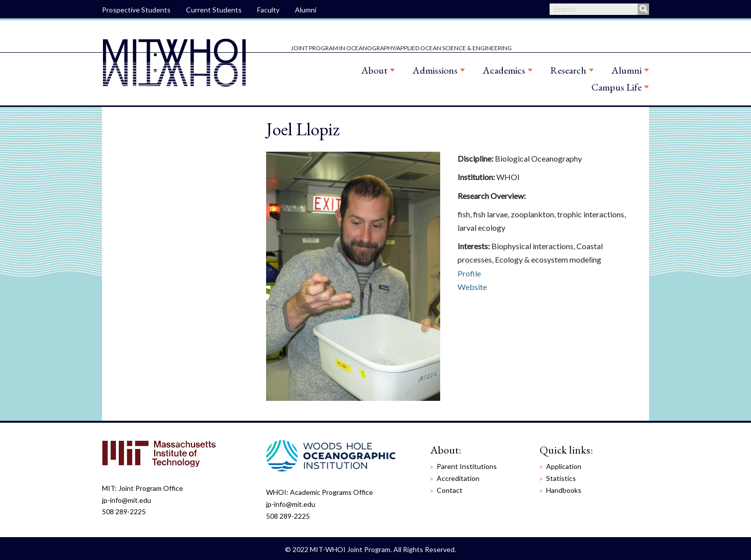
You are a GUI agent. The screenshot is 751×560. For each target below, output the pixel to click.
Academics (504, 70)
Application (564, 466)
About (374, 70)
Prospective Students (136, 10)
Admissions (435, 70)
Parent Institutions (467, 466)
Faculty (268, 10)
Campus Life (616, 87)
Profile (469, 273)
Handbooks (564, 490)
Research (568, 70)
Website (472, 287)
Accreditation (458, 478)
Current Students (214, 10)
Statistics (561, 478)
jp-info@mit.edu (127, 500)
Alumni (306, 10)
